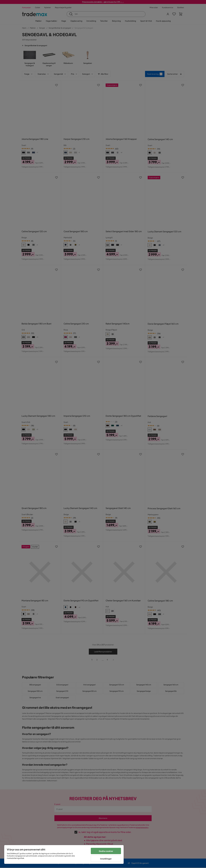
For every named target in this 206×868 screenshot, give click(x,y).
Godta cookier (106, 851)
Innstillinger (106, 859)
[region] (64, 854)
